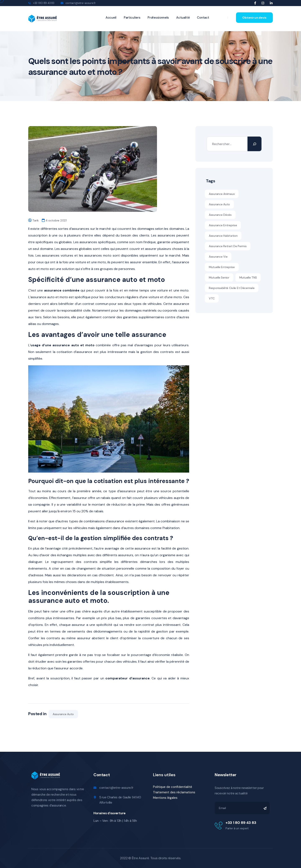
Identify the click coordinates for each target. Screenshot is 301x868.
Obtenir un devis (254, 18)
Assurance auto (63, 714)
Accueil (111, 18)
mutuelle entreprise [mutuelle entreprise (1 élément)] (222, 267)
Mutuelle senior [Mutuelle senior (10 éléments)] (219, 277)
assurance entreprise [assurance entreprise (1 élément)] (223, 225)
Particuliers (132, 18)
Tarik (36, 220)
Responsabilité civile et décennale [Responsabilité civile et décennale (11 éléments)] (232, 288)
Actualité (183, 18)
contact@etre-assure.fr (81, 3)
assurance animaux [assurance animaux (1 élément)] (222, 194)
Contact (203, 18)
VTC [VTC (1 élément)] (212, 298)
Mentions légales (165, 798)
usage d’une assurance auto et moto (62, 345)
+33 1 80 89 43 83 (241, 823)
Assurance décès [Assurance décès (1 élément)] (220, 215)
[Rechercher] (254, 144)
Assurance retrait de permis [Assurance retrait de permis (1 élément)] (228, 246)
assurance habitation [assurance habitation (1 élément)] (223, 236)
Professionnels (158, 18)
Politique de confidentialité (173, 787)
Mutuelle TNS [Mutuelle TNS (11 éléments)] (248, 277)
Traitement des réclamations (174, 792)
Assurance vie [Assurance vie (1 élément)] (218, 257)
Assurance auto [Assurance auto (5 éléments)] (219, 204)
